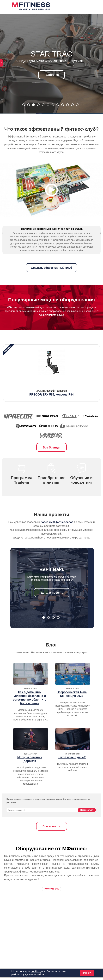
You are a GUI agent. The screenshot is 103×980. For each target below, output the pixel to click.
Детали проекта (52, 602)
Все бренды (52, 457)
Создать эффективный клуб (51, 277)
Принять (87, 973)
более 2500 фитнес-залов (57, 531)
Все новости (52, 836)
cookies (35, 972)
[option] (52, 382)
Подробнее (52, 75)
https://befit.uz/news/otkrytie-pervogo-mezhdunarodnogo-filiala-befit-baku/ (54, 588)
